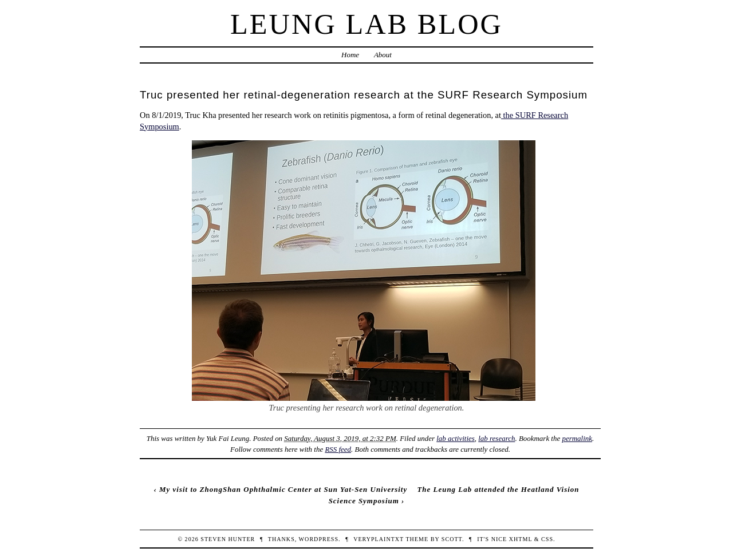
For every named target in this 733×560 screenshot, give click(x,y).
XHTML (521, 539)
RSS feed (338, 449)
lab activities (456, 438)
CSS (547, 539)
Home (350, 55)
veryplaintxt (379, 539)
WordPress (319, 539)
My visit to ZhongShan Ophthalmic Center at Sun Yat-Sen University (283, 489)
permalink (577, 438)
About (383, 55)
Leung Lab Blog (366, 24)
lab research (496, 438)
